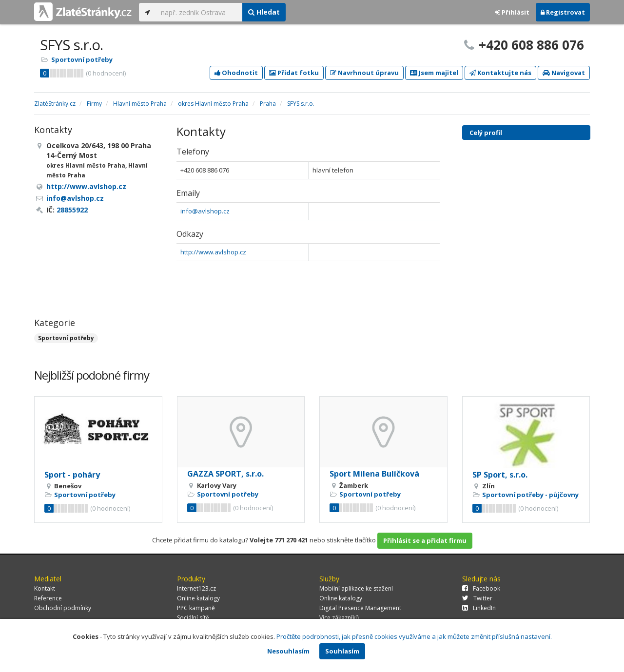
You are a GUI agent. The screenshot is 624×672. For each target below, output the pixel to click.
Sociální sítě (193, 618)
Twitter (477, 598)
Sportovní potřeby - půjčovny (530, 495)
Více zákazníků (339, 618)
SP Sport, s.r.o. (500, 475)
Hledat (264, 12)
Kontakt (45, 588)
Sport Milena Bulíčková (374, 474)
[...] (199, 12)
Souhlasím (342, 651)
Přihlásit (512, 12)
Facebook (481, 588)
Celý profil (486, 133)
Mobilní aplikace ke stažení (356, 588)
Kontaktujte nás (500, 73)
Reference (48, 598)
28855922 (72, 210)
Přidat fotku (294, 73)
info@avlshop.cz (205, 211)
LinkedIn (479, 608)
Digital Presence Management (360, 608)
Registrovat (563, 12)
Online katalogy (198, 598)
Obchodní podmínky (63, 608)
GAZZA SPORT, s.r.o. (225, 474)
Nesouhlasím (288, 651)
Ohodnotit (236, 73)
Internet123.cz (196, 588)
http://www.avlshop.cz (213, 252)
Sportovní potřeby (82, 59)
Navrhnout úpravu (364, 73)
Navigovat (564, 73)
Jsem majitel (434, 73)
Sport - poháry (72, 475)
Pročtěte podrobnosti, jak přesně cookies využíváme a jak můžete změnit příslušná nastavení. (414, 636)
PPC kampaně (196, 608)
